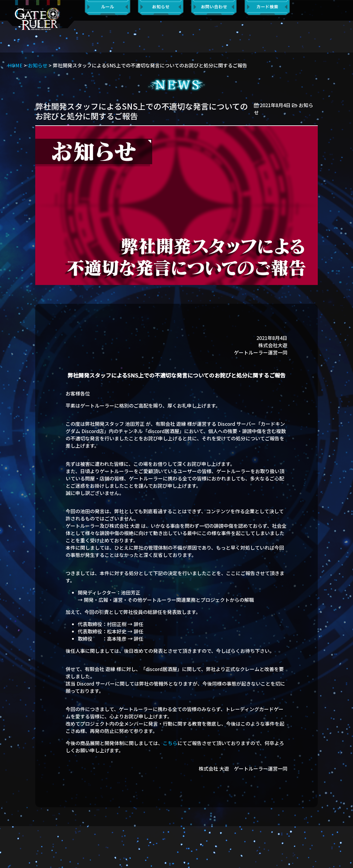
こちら (170, 743)
